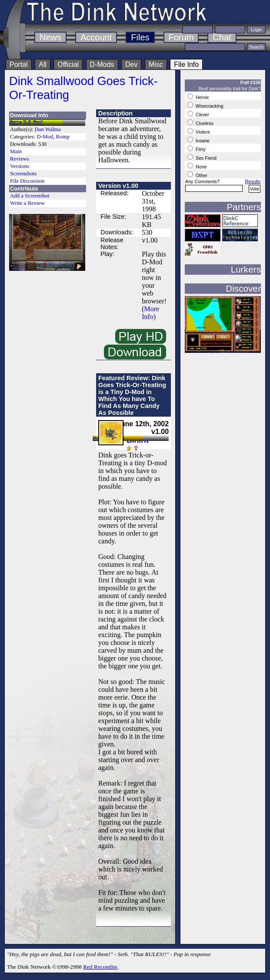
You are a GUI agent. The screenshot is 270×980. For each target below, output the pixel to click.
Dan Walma (48, 129)
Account (96, 37)
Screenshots (23, 174)
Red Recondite (100, 967)
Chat (222, 37)
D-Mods (102, 64)
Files (140, 37)
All (43, 64)
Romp (63, 137)
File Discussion (27, 181)
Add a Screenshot (30, 196)
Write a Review (27, 203)
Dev (131, 64)
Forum (181, 37)
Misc (156, 64)
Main (16, 151)
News (50, 37)
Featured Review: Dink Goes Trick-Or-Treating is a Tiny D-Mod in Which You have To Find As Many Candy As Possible (132, 395)
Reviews (20, 159)
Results (253, 181)
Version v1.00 (118, 186)
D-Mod (45, 137)
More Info (150, 313)
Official (68, 64)
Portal (19, 64)
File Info (186, 64)
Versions (20, 166)
